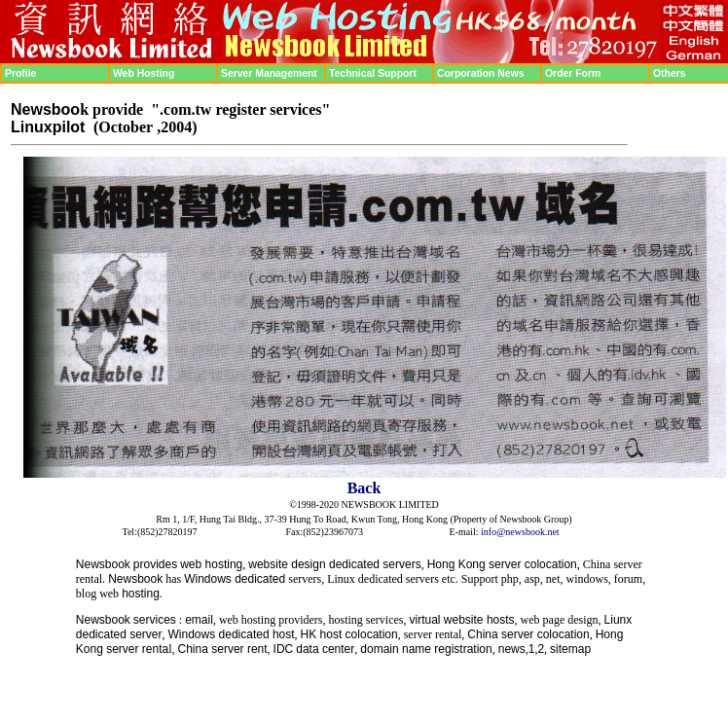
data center (325, 649)
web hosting (211, 564)
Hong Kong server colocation (502, 564)
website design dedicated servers (334, 564)
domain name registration (426, 649)
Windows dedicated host (232, 634)
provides (155, 564)
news (512, 649)
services (155, 620)
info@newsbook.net (520, 532)
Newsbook (103, 564)
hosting (141, 594)
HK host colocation (349, 634)
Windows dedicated (235, 579)
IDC (284, 649)
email (199, 620)
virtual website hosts (462, 620)
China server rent (223, 649)
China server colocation (528, 634)
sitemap (570, 649)
